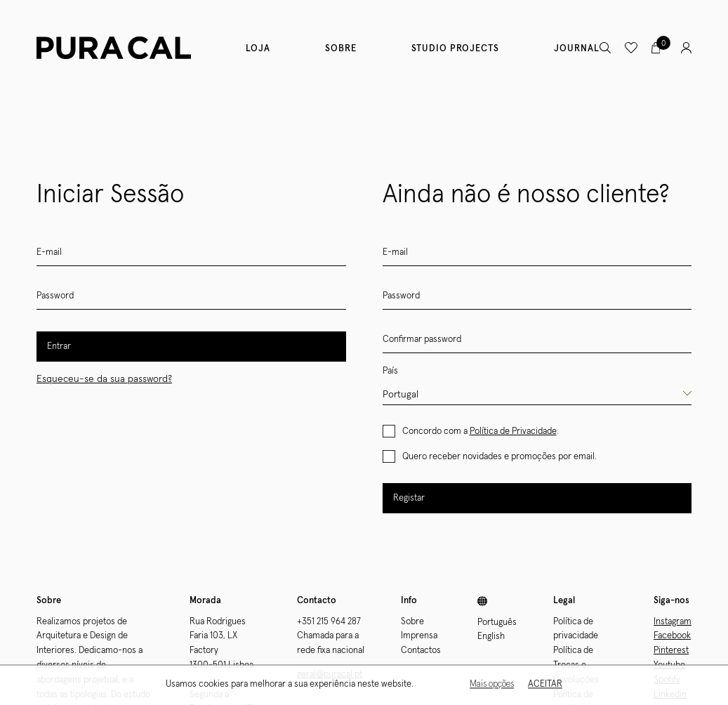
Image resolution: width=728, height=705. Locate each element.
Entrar (59, 347)
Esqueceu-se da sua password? (104, 379)
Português (497, 622)
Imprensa (419, 636)
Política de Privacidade (513, 431)
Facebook (672, 636)
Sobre (341, 49)
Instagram (673, 622)
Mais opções (492, 686)
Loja (258, 49)
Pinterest (671, 651)
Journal (577, 49)
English (491, 637)
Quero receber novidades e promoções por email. (499, 457)
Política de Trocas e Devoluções (576, 665)
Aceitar (545, 686)
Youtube (669, 665)
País (390, 371)
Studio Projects (455, 49)
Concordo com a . (481, 431)
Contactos (421, 651)
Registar (409, 498)
